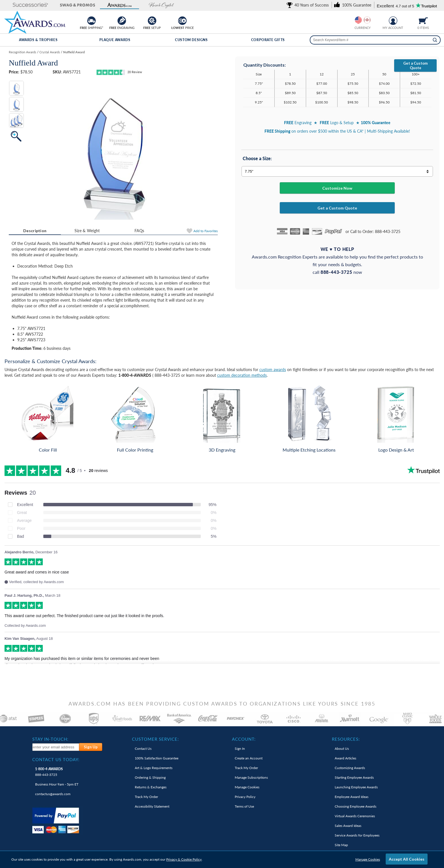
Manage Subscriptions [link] (251, 777)
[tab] (35, 231)
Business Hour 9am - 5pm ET (57, 784)
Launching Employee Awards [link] (356, 787)
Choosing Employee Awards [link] (356, 806)
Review (135, 72)
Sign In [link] (240, 749)
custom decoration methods (242, 375)
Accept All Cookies (407, 859)
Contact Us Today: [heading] (56, 759)
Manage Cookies (368, 859)
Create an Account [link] (249, 758)
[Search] (435, 40)
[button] (25, 5)
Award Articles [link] (345, 758)
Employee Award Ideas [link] (352, 797)
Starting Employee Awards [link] (354, 777)
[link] (309, 5)
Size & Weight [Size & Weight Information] (87, 231)
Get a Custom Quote (415, 65)
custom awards (273, 370)
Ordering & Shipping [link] (150, 777)
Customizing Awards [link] (350, 768)
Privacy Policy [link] (245, 797)
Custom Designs (191, 40)
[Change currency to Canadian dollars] (367, 20)
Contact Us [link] (143, 749)
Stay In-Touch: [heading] (50, 739)
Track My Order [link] (146, 797)
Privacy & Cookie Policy (184, 859)
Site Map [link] (341, 845)
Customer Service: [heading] (155, 739)
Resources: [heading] (346, 739)
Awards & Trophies (38, 40)
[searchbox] (375, 40)
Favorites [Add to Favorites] (206, 231)
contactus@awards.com (53, 794)
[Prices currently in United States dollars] (358, 20)
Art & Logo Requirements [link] (154, 768)
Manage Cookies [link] (247, 787)
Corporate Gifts (268, 40)
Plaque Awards (115, 40)
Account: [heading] (244, 739)
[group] (363, 20)
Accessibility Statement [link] (152, 806)
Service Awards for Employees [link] (357, 835)
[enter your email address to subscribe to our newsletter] (56, 747)
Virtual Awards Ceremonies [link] (355, 816)
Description (35, 231)
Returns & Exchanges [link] (151, 787)
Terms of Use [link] (244, 806)
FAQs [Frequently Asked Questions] (139, 231)
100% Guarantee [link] (157, 758)
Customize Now (337, 188)
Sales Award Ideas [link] (348, 826)
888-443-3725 (49, 772)
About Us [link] (342, 749)
